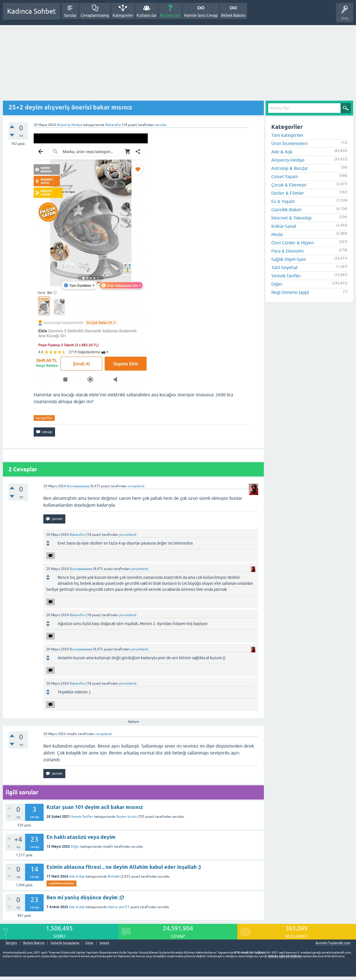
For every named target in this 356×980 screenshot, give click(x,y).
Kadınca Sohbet (32, 11)
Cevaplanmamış (95, 15)
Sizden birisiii (127, 817)
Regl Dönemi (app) (290, 292)
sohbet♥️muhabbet (61, 883)
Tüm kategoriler (287, 135)
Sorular (70, 15)
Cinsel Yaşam (285, 176)
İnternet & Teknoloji (291, 218)
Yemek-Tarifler (82, 817)
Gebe (89, 943)
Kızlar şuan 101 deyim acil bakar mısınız (95, 807)
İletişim (11, 943)
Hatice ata (116, 907)
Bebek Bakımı (233, 15)
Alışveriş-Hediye (69, 125)
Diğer (75, 847)
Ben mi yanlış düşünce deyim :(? (85, 897)
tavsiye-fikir (44, 418)
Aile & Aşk (77, 876)
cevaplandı (136, 486)
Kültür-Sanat (284, 226)
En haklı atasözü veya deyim (81, 837)
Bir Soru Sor (170, 15)
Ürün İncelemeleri (289, 143)
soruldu (161, 125)
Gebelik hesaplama (65, 943)
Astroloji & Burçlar (290, 168)
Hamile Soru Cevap (201, 15)
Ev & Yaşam (283, 201)
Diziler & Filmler (288, 193)
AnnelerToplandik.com (333, 943)
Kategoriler (123, 15)
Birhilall (114, 876)
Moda (277, 234)
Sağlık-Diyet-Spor (289, 259)
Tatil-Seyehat (285, 267)
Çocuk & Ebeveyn (289, 185)
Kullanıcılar (147, 15)
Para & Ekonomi (287, 251)
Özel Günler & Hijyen (293, 243)
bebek (104, 943)
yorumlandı (128, 535)
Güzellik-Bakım (286, 210)
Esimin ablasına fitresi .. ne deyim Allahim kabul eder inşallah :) (124, 867)
